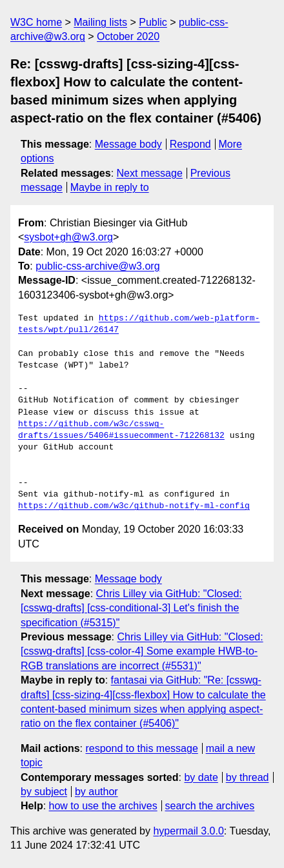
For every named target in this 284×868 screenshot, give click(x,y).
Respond (190, 144)
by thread (248, 777)
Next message (150, 173)
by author (96, 792)
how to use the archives (103, 806)
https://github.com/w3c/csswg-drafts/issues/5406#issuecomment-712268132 (121, 430)
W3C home (36, 22)
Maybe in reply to (110, 187)
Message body (128, 144)
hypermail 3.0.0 (188, 831)
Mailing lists (100, 22)
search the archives (210, 806)
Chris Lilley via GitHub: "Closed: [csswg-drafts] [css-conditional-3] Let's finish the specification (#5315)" (131, 608)
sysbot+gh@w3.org (68, 237)
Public (153, 22)
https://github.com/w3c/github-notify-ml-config (134, 506)
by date (201, 777)
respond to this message (141, 748)
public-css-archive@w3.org (97, 266)
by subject (44, 792)
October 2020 (128, 36)
